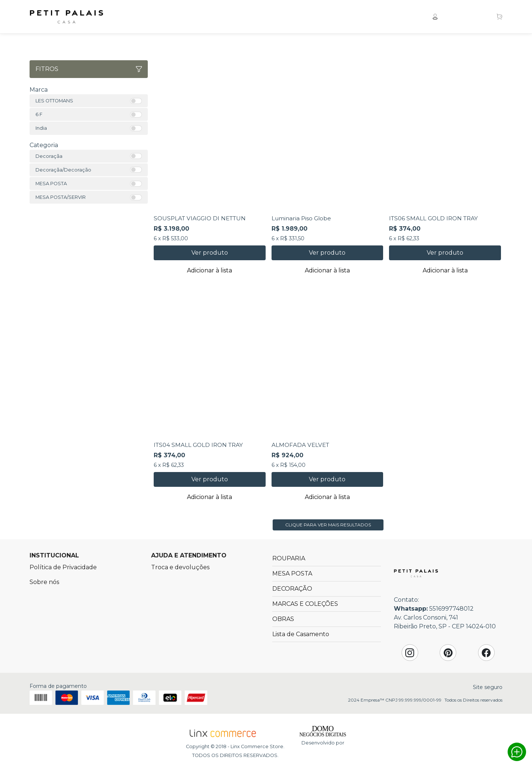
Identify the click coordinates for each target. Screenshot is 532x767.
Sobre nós (44, 582)
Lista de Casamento (301, 634)
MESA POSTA (292, 573)
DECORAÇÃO (292, 589)
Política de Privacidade (63, 567)
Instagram (410, 653)
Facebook (486, 653)
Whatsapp (517, 752)
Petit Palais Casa (66, 17)
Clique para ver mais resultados (328, 525)
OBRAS (283, 619)
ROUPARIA (289, 558)
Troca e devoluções (180, 567)
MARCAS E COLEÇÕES (305, 604)
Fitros (89, 69)
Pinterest (448, 653)
